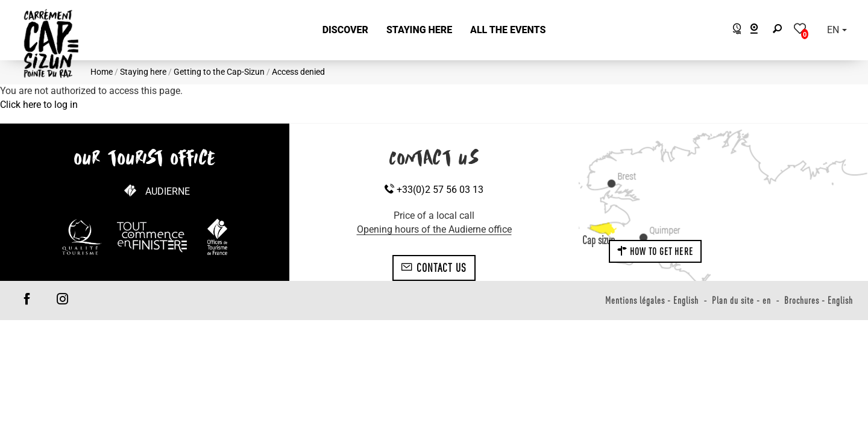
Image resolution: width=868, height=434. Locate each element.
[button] (345, 30)
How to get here (655, 251)
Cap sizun (599, 240)
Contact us (434, 268)
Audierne (168, 191)
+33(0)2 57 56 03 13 (434, 190)
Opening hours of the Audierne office (434, 229)
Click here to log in (39, 105)
